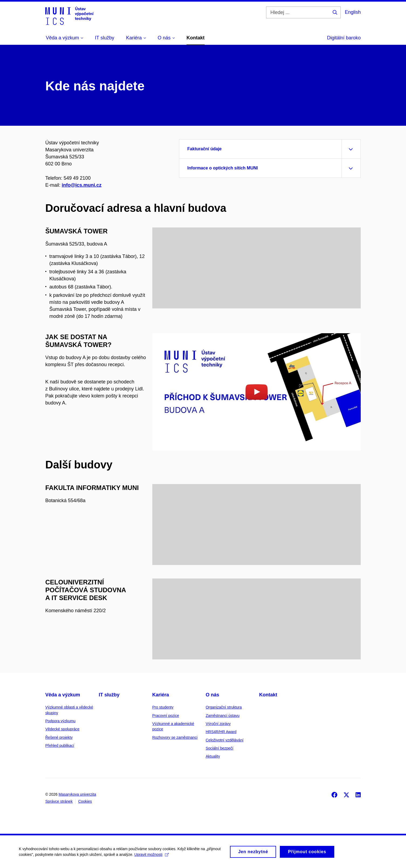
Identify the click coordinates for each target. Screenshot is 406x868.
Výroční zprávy (218, 724)
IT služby (109, 695)
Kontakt (268, 695)
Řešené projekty (59, 737)
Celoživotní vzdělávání (225, 740)
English (353, 12)
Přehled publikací (60, 746)
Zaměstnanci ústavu (223, 716)
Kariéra (161, 695)
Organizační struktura (224, 707)
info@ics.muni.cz (82, 185)
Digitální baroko (344, 38)
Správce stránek (59, 801)
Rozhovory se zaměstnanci (175, 737)
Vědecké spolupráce (62, 729)
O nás (212, 695)
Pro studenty (163, 707)
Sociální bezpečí (220, 748)
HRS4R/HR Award (221, 732)
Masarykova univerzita (77, 794)
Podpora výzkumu (60, 721)
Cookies (85, 801)
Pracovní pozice (166, 716)
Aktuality (213, 756)
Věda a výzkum (63, 695)
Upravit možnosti (151, 857)
